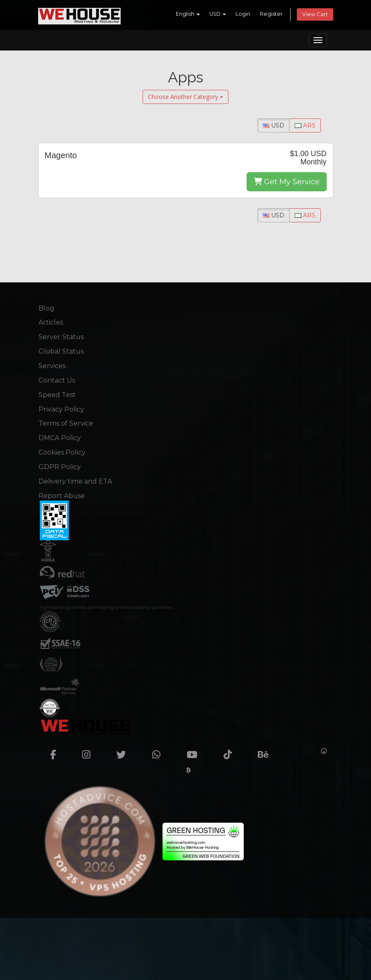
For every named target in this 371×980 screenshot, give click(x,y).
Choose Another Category (185, 97)
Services (52, 366)
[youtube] (197, 751)
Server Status (61, 337)
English (188, 14)
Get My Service (287, 182)
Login (243, 14)
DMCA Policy (60, 438)
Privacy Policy (61, 409)
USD (218, 14)
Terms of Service (66, 423)
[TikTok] (232, 751)
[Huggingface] (324, 751)
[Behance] (268, 751)
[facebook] (58, 751)
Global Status (61, 351)
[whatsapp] (161, 751)
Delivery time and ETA (75, 481)
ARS (305, 125)
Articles (51, 322)
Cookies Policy (62, 452)
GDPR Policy (60, 467)
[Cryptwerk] (188, 770)
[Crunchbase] (299, 751)
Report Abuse (62, 496)
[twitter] (126, 751)
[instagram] (91, 751)
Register (271, 14)
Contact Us (57, 380)
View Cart (315, 14)
